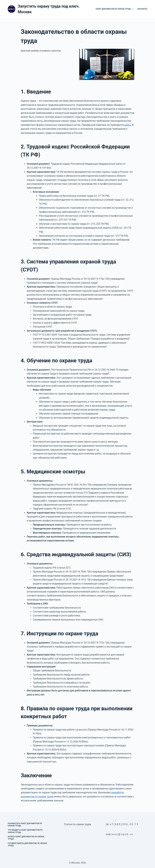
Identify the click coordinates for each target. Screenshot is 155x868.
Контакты (142, 9)
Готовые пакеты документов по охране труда (27, 845)
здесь (128, 125)
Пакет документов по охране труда (115, 9)
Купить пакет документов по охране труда (26, 838)
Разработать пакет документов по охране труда (25, 825)
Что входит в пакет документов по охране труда (25, 831)
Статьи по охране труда (78, 824)
